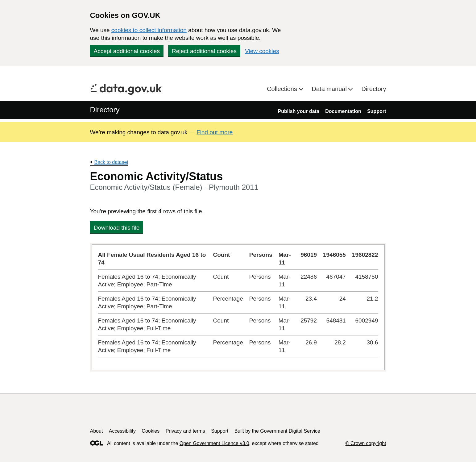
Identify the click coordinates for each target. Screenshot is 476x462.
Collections (283, 89)
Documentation (343, 111)
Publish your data (299, 111)
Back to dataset (111, 162)
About (97, 431)
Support (377, 111)
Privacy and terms (185, 431)
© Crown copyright (366, 443)
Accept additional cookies (127, 51)
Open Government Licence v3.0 (214, 443)
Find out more (215, 132)
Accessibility (122, 431)
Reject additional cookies (204, 51)
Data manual (330, 89)
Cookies (151, 431)
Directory (374, 89)
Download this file (117, 228)
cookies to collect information (149, 30)
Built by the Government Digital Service (277, 431)
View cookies (262, 51)
